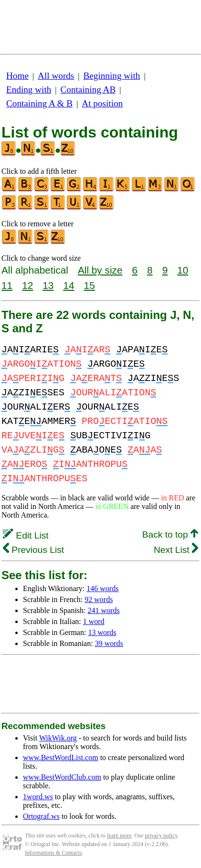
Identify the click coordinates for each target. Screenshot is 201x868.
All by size (100, 270)
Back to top (170, 535)
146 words (102, 588)
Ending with (29, 90)
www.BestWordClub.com (62, 777)
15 (90, 285)
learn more (119, 836)
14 (69, 285)
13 (48, 285)
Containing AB (88, 90)
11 (7, 285)
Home (17, 76)
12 (27, 285)
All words (56, 76)
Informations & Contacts (53, 853)
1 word (94, 621)
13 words (102, 632)
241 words (104, 610)
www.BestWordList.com (61, 757)
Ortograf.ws (41, 816)
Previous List (33, 550)
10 (183, 270)
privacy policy (161, 836)
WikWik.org (58, 738)
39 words (109, 643)
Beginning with (112, 76)
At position (102, 103)
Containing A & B (39, 103)
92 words (99, 599)
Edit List (26, 535)
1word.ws (38, 797)
